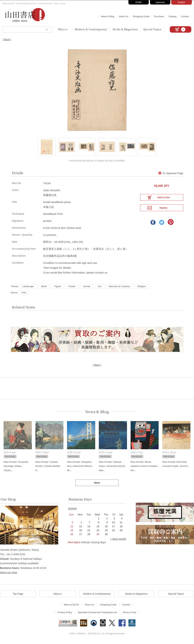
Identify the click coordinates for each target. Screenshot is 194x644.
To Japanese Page (171, 175)
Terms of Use (130, 614)
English (182, 2)
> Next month (118, 541)
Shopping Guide (141, 16)
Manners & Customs (119, 288)
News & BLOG (71, 607)
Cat (100, 288)
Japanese (160, 2)
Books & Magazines (125, 29)
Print (24, 295)
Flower (72, 288)
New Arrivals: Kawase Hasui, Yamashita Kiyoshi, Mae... (112, 468)
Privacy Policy (65, 614)
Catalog (172, 16)
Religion (142, 288)
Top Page (18, 596)
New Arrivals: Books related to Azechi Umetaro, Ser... (144, 468)
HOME (139, 2)
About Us (123, 16)
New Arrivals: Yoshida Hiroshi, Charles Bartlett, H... (48, 468)
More (97, 485)
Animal (87, 288)
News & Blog (107, 16)
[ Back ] (7, 39)
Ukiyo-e (63, 29)
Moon (44, 288)
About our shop (9, 574)
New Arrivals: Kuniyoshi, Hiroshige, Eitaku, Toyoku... (16, 468)
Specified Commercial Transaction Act (97, 614)
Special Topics (152, 29)
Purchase (159, 16)
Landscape (28, 288)
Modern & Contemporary (91, 29)
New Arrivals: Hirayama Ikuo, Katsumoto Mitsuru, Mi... (80, 468)
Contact (185, 16)
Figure (58, 288)
